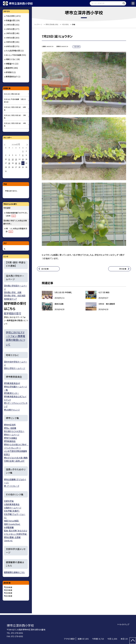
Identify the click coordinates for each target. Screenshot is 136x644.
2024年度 (9, 593)
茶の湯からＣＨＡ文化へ (14, 431)
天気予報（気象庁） (12, 511)
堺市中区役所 (10, 425)
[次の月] (27, 144)
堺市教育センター (11, 393)
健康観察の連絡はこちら (14, 572)
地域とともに (11, 59)
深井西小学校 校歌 (13, 292)
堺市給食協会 (10, 441)
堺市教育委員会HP (12, 383)
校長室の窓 (10, 20)
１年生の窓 (10, 25)
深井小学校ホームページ (15, 368)
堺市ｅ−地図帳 (10, 428)
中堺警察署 (9, 527)
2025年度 (9, 590)
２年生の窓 (10, 29)
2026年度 (9, 587)
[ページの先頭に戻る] (133, 641)
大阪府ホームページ (13, 508)
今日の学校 (10, 16)
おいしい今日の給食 (13, 55)
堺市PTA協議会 (10, 438)
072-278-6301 (17, 633)
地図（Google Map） (12, 524)
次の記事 (123, 269)
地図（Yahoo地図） (12, 521)
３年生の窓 (10, 33)
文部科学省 (9, 501)
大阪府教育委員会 (12, 504)
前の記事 (45, 269)
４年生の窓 (10, 38)
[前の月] (5, 144)
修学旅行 (9, 72)
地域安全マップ (10, 299)
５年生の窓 (10, 42)
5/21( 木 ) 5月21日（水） (12, 94)
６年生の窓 (10, 46)
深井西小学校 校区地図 (15, 295)
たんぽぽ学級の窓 (13, 51)
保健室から (10, 64)
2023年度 (9, 596)
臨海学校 (9, 68)
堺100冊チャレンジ (12, 410)
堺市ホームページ (12, 435)
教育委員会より (12, 77)
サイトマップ (124, 624)
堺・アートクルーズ (12, 486)
